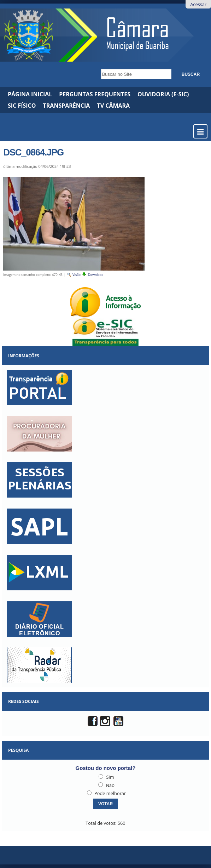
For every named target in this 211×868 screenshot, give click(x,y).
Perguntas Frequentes (95, 94)
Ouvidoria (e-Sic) (163, 94)
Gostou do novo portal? (106, 768)
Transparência (67, 106)
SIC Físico (22, 106)
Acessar (198, 4)
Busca (99, 67)
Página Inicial (30, 94)
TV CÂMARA (113, 106)
